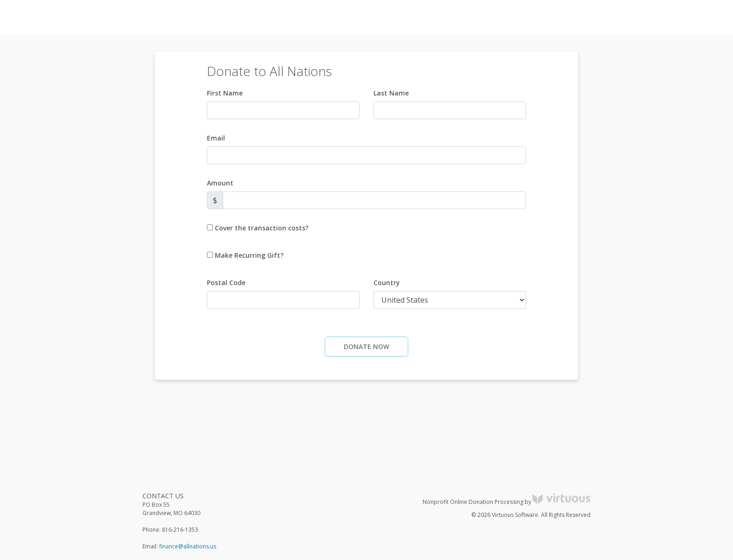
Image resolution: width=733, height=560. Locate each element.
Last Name (391, 93)
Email (216, 138)
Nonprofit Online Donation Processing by (507, 502)
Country (387, 283)
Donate (710, 18)
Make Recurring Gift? (249, 255)
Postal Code (226, 283)
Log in (642, 18)
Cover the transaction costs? (262, 228)
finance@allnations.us (188, 546)
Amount (220, 183)
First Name (225, 93)
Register (675, 18)
